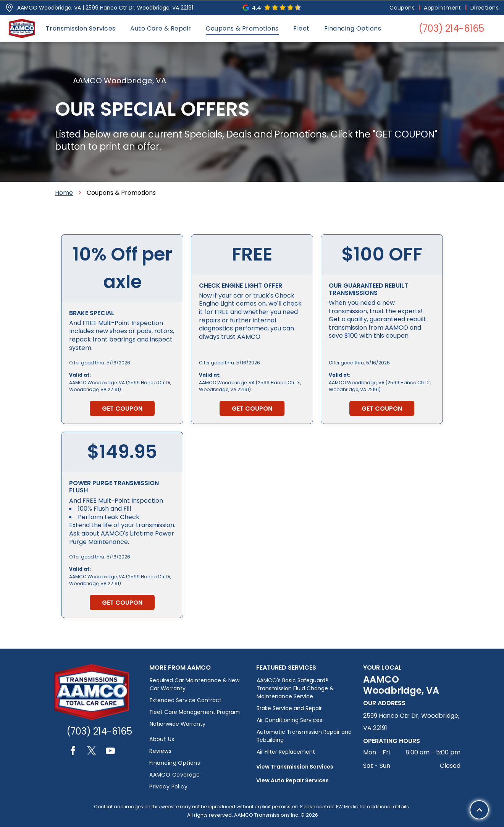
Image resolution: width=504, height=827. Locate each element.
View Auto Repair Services (292, 780)
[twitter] (92, 752)
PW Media (347, 807)
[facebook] (73, 752)
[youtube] (110, 752)
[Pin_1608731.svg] (9, 8)
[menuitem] (403, 8)
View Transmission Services (295, 767)
